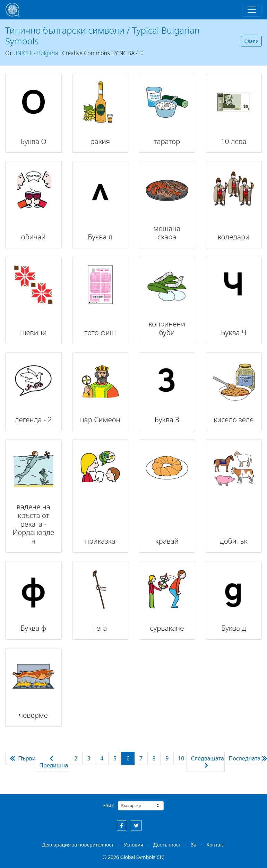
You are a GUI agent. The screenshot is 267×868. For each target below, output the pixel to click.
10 (181, 758)
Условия (133, 845)
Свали (251, 41)
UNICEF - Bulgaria (36, 53)
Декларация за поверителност (78, 845)
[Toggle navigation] (252, 10)
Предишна (54, 762)
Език (109, 805)
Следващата (208, 761)
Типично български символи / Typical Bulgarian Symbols (102, 36)
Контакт (216, 845)
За (194, 845)
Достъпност (167, 845)
